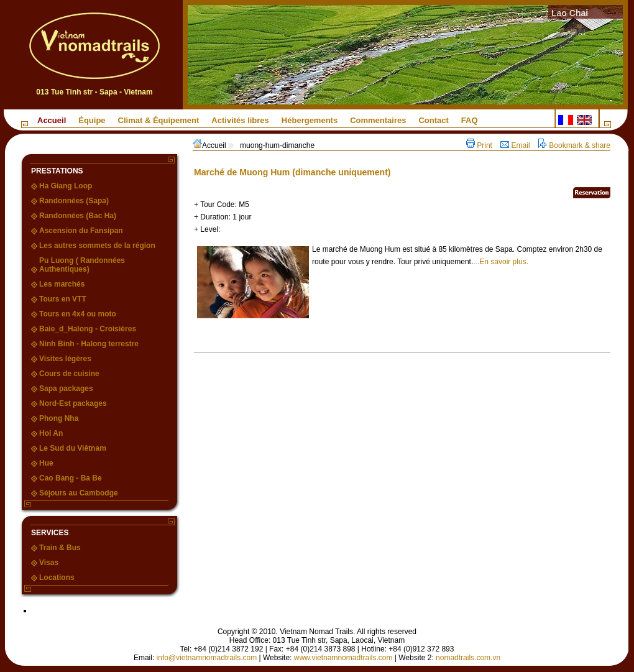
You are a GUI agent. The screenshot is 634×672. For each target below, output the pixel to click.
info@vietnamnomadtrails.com (207, 658)
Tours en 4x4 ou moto (78, 314)
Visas (49, 563)
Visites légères (65, 359)
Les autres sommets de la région (97, 246)
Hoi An (51, 433)
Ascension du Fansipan (81, 231)
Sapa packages (66, 389)
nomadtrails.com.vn (468, 658)
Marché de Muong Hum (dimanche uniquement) (292, 172)
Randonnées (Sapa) (74, 201)
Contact (433, 120)
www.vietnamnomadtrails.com (343, 658)
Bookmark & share (574, 145)
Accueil (52, 120)
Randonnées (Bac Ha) (78, 216)
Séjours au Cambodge (79, 493)
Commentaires (378, 120)
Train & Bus (60, 548)
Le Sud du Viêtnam (73, 448)
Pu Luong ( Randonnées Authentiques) (82, 265)
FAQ (470, 120)
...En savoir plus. (501, 262)
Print (480, 145)
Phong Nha (59, 418)
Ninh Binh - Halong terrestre (89, 344)
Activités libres (240, 120)
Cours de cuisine (69, 374)
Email (516, 145)
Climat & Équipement (159, 120)
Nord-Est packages (73, 403)
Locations (57, 578)
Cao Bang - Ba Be (71, 478)
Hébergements (310, 120)
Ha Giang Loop (66, 186)
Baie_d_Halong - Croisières (88, 329)
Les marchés (62, 284)
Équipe (92, 120)
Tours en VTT (63, 299)
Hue (46, 463)
